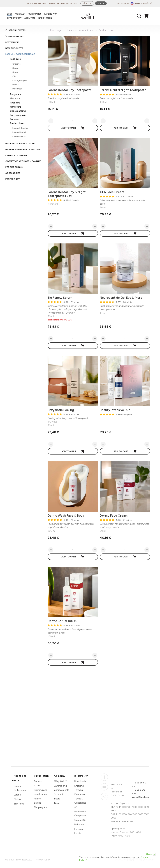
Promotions (14, 36)
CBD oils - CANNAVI (16, 155)
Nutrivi (17, 799)
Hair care (15, 99)
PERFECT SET (13, 179)
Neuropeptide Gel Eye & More (121, 298)
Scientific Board (59, 797)
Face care (15, 59)
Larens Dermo (19, 136)
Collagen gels (20, 80)
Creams (16, 64)
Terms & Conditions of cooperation (80, 805)
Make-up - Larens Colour (20, 144)
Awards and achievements (61, 788)
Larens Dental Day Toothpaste (70, 90)
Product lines (17, 123)
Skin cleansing (18, 111)
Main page (56, 30)
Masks (16, 84)
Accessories (13, 173)
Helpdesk (79, 825)
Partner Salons (38, 801)
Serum (16, 68)
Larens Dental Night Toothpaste (123, 90)
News (57, 803)
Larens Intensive (20, 128)
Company (60, 776)
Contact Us (80, 820)
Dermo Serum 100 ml (62, 621)
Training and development (41, 792)
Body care (16, 94)
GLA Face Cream (112, 192)
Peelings (17, 89)
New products (14, 48)
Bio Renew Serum (60, 298)
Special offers (15, 30)
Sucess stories (38, 783)
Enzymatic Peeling (61, 410)
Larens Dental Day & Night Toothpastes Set (67, 194)
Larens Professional (20, 788)
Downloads (80, 781)
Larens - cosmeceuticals (20, 54)
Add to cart (73, 128)
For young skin (18, 115)
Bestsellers (12, 42)
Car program (40, 807)
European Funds (79, 831)
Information (81, 776)
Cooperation (41, 776)
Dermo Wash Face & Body (66, 516)
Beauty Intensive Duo (115, 410)
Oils (14, 76)
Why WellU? (61, 781)
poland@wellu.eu (141, 797)
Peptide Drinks (14, 167)
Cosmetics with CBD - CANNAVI (23, 161)
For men (15, 119)
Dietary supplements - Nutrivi (23, 150)
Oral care (15, 103)
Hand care (16, 107)
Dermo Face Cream (114, 516)
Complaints (80, 816)
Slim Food (19, 804)
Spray (15, 72)
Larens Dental (19, 132)
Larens (17, 795)
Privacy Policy (43, 860)
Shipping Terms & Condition (80, 790)
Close (151, 854)
